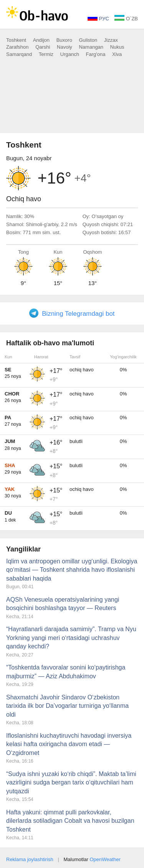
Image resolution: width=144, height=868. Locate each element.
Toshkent (16, 40)
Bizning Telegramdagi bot (78, 314)
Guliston (88, 40)
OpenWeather (105, 859)
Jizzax (111, 40)
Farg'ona (96, 54)
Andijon (41, 40)
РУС (98, 19)
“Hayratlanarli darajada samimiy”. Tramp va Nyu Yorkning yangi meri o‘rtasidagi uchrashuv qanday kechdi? (71, 638)
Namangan (91, 47)
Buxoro (64, 40)
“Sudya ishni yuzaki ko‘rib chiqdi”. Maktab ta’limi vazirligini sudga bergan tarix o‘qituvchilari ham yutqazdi (71, 783)
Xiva (117, 54)
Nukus (117, 47)
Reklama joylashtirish (30, 859)
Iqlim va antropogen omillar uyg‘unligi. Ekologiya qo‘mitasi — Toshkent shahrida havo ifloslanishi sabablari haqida (72, 570)
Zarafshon (17, 47)
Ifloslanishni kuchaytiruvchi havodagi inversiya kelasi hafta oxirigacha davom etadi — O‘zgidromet (69, 744)
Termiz (46, 54)
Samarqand (19, 54)
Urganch (70, 54)
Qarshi (43, 47)
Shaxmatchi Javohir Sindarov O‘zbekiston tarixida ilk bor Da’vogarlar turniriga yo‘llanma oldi (67, 706)
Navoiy (65, 47)
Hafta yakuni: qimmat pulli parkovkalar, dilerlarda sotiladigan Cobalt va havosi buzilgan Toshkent (70, 821)
